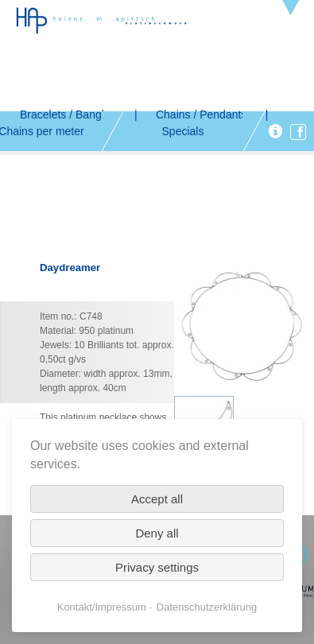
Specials (183, 131)
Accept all (157, 499)
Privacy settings (157, 567)
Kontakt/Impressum (102, 607)
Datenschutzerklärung (207, 607)
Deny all (157, 533)
